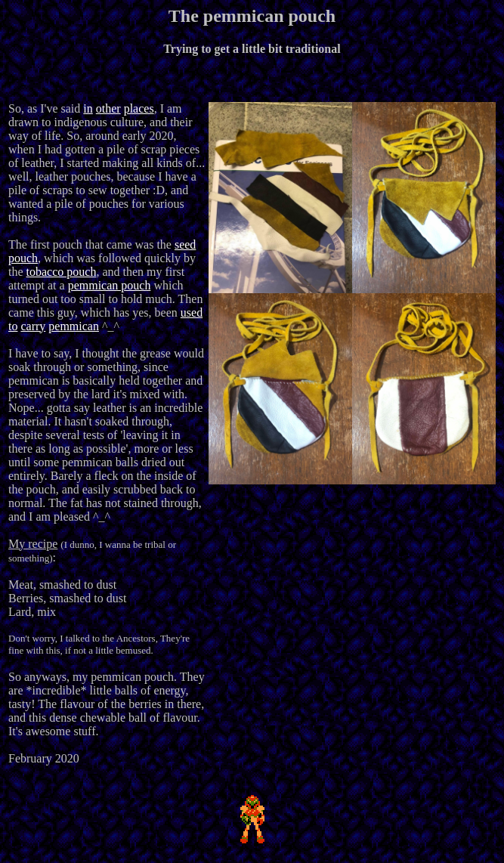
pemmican (74, 326)
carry (33, 326)
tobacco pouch (62, 272)
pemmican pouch (110, 285)
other (108, 108)
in (88, 108)
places (139, 108)
